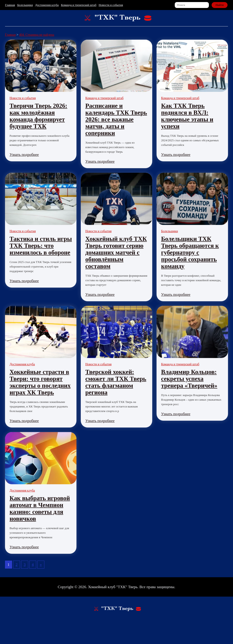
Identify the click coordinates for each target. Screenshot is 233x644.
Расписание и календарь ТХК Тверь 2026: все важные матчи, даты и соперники (116, 119)
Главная (10, 5)
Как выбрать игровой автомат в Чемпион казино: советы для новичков (40, 508)
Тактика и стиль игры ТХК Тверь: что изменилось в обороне (41, 246)
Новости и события (111, 5)
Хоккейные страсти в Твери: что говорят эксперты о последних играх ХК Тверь (40, 382)
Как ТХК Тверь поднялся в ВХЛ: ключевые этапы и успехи (187, 116)
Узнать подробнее (24, 155)
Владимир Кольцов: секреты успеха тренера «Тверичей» (189, 379)
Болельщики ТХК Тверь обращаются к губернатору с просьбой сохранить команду (190, 252)
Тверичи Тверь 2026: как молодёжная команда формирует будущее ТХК (38, 116)
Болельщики (25, 5)
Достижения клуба (47, 5)
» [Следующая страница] (41, 565)
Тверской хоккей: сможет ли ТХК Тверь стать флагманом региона (116, 382)
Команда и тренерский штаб (79, 5)
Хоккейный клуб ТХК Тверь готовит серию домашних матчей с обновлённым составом (116, 252)
